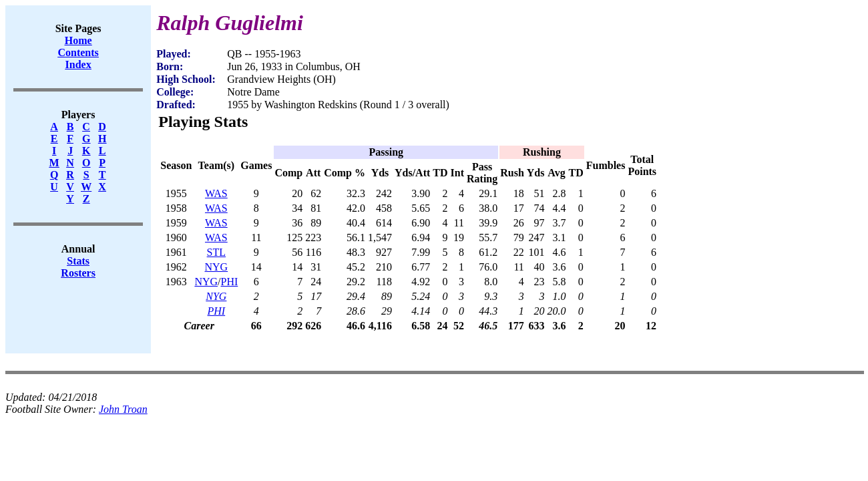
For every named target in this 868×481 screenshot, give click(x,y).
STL (216, 252)
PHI (230, 282)
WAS (216, 193)
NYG (217, 267)
